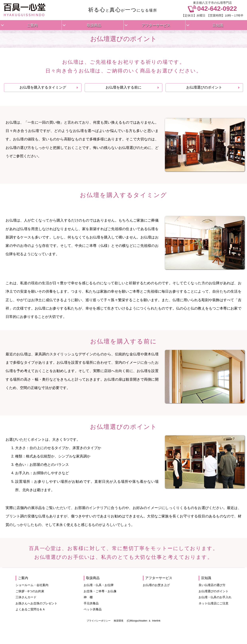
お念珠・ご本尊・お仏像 (100, 591)
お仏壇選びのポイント (204, 87)
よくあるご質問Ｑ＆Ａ (30, 609)
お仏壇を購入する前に (123, 87)
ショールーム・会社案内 (32, 585)
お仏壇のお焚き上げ (156, 585)
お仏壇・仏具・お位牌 (99, 585)
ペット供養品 (93, 609)
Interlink (156, 621)
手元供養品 (91, 603)
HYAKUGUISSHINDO (24, 10)
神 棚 (88, 597)
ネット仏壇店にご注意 (214, 603)
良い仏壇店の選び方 (212, 585)
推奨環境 (119, 621)
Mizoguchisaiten (139, 621)
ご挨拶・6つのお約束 (30, 591)
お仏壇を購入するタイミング (43, 87)
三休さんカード (26, 597)
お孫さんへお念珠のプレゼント (36, 603)
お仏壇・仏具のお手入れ (215, 597)
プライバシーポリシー (99, 621)
